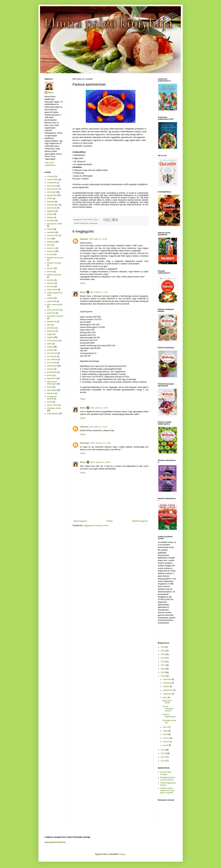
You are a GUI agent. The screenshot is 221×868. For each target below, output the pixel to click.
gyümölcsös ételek (55, 224)
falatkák (50, 214)
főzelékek (51, 221)
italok (49, 245)
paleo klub (51, 313)
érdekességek (53, 205)
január (166, 745)
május (166, 731)
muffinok (50, 298)
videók (50, 402)
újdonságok (52, 390)
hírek (49, 239)
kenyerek (51, 251)
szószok (50, 369)
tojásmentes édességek (52, 383)
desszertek (84, 223)
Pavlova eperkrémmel (169, 716)
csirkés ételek (53, 180)
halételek (51, 232)
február (166, 742)
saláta (49, 344)
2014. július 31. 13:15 (98, 427)
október (166, 686)
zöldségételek (53, 414)
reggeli (50, 334)
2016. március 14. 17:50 (100, 443)
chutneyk (51, 176)
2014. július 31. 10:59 (98, 239)
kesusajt (50, 254)
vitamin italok (52, 405)
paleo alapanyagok (55, 304)
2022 (163, 647)
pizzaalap (51, 328)
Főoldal (109, 521)
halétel (50, 229)
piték (49, 325)
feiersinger (85, 443)
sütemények (52, 366)
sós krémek (52, 356)
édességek (93, 223)
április (166, 734)
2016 (163, 669)
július (165, 697)
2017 (163, 665)
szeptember (168, 690)
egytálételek (52, 195)
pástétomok (52, 322)
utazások (51, 393)
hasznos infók (53, 235)
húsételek (51, 242)
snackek (50, 350)
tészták (50, 375)
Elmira (83, 292)
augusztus (167, 694)
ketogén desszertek (55, 258)
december (167, 679)
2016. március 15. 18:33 (100, 462)
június (166, 727)
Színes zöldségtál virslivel (168, 709)
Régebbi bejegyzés (140, 521)
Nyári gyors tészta (167, 702)
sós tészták (52, 363)
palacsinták (52, 301)
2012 (163, 753)
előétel (50, 198)
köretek (50, 268)
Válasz (83, 283)
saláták (50, 347)
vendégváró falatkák (52, 398)
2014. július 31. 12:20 (99, 408)
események (52, 208)
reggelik (50, 337)
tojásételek (51, 378)
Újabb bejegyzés (80, 521)
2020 (163, 654)
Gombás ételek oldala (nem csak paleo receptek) (167, 791)
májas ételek (52, 290)
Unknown (84, 239)
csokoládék (52, 183)
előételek (51, 202)
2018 (163, 662)
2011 (163, 757)
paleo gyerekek (53, 310)
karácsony (51, 248)
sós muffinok (52, 360)
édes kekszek (53, 189)
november (167, 683)
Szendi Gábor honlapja (166, 773)
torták (49, 387)
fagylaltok (51, 211)
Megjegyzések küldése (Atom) (96, 526)
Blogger (122, 854)
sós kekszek (52, 353)
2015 (163, 673)
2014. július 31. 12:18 (99, 292)
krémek (50, 272)
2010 (163, 761)
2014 (163, 676)
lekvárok (50, 280)
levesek (50, 286)
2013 (163, 750)
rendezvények (53, 341)
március (166, 738)
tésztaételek (52, 372)
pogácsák (51, 331)
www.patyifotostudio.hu (55, 842)
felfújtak (50, 218)
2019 (163, 658)
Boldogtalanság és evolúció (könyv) (168, 779)
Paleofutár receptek (55, 316)
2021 (163, 651)
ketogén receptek (54, 263)
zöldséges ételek (54, 408)
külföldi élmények (54, 275)
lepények (51, 283)
